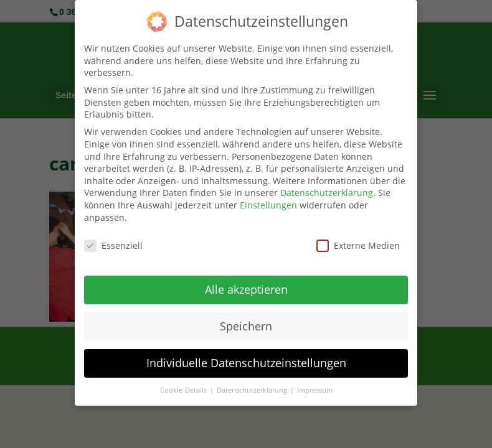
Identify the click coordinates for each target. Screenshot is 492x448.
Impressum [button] (315, 386)
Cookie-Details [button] (184, 386)
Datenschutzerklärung (327, 189)
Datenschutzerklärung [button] (253, 386)
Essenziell (113, 242)
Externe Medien (358, 242)
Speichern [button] (246, 322)
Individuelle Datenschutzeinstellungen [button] (246, 359)
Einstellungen (268, 201)
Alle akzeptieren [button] (246, 286)
